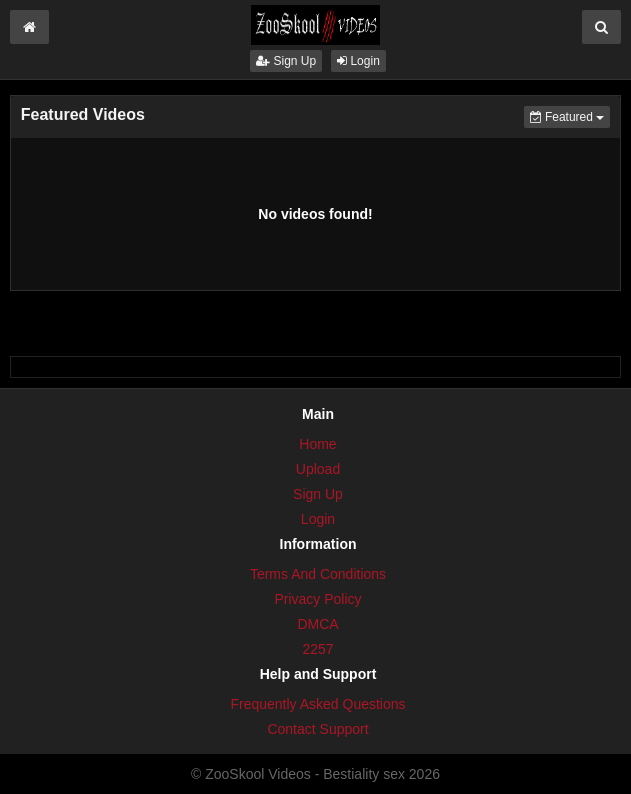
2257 (317, 649)
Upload (318, 469)
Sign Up (286, 61)
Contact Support (317, 729)
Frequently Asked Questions (317, 704)
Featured (570, 115)
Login (358, 61)
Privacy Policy (317, 599)
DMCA (317, 624)
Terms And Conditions (318, 574)
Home (317, 444)
